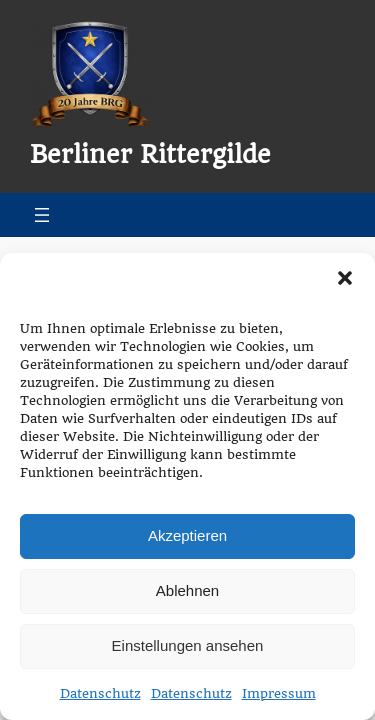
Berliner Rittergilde (150, 155)
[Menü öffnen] (42, 215)
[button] (345, 278)
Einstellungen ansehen (188, 645)
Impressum (279, 693)
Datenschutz (100, 693)
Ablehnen (187, 590)
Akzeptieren (187, 535)
